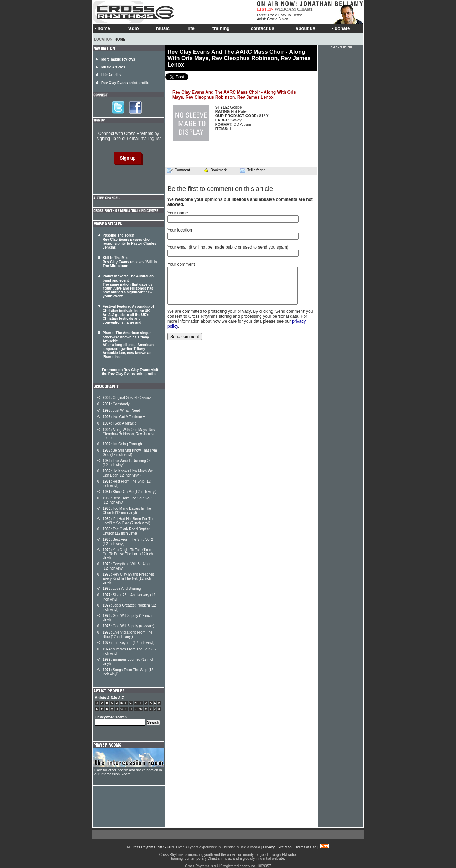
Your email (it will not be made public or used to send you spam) (228, 247)
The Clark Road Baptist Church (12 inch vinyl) (126, 531)
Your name (178, 213)
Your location (180, 230)
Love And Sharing (122, 589)
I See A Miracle (120, 423)
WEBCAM (285, 9)
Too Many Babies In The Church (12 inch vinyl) (127, 511)
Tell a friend (253, 170)
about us (303, 28)
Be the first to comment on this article (220, 189)
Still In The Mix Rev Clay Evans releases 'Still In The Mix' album (130, 262)
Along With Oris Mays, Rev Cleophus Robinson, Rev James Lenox (129, 434)
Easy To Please (291, 15)
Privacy (269, 847)
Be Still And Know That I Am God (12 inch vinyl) (130, 453)
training (219, 28)
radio (131, 28)
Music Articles (113, 67)
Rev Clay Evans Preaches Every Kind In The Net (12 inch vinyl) (128, 578)
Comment (178, 170)
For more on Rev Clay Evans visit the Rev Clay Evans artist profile (130, 372)
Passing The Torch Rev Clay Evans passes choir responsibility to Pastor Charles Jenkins (129, 241)
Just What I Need (121, 410)
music (161, 28)
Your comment (181, 264)
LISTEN (265, 9)
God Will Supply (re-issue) (128, 626)
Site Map (284, 847)
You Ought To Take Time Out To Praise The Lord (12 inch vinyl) (128, 554)
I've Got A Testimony (124, 417)
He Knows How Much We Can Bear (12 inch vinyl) (128, 473)
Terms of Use (306, 847)
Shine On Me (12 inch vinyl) (129, 492)
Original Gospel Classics (127, 398)
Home (120, 39)
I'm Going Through (122, 444)
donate (341, 28)
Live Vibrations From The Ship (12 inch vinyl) (128, 635)
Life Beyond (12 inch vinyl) (129, 643)
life (189, 28)
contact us (261, 28)
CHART (305, 9)
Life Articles (111, 75)
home (102, 28)
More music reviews (118, 59)
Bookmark (215, 170)
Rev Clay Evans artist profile (125, 83)
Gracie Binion (278, 19)
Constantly (116, 404)
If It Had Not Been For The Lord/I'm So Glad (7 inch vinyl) (128, 521)
